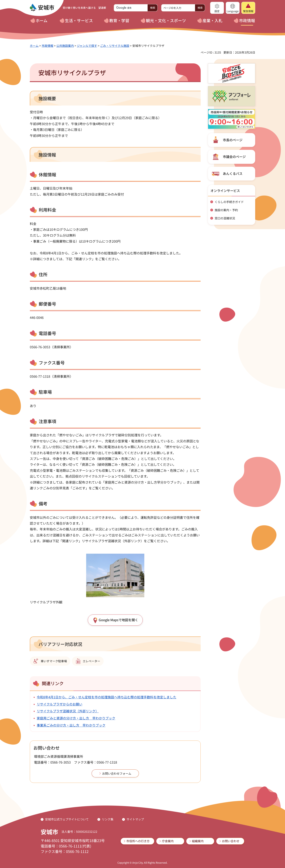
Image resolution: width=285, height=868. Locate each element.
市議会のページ (234, 157)
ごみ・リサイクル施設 (115, 46)
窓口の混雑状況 (225, 218)
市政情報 (47, 46)
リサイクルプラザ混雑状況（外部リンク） (68, 711)
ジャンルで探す (87, 46)
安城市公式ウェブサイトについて (67, 819)
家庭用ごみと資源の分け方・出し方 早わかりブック (76, 718)
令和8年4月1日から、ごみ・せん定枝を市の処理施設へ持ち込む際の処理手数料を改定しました (107, 697)
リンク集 (108, 819)
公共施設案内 (65, 46)
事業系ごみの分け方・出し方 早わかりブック (71, 725)
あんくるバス (233, 173)
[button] (217, 8)
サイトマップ (135, 819)
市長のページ (233, 140)
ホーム (34, 46)
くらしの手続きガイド (229, 202)
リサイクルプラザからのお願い (60, 704)
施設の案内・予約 (226, 210)
